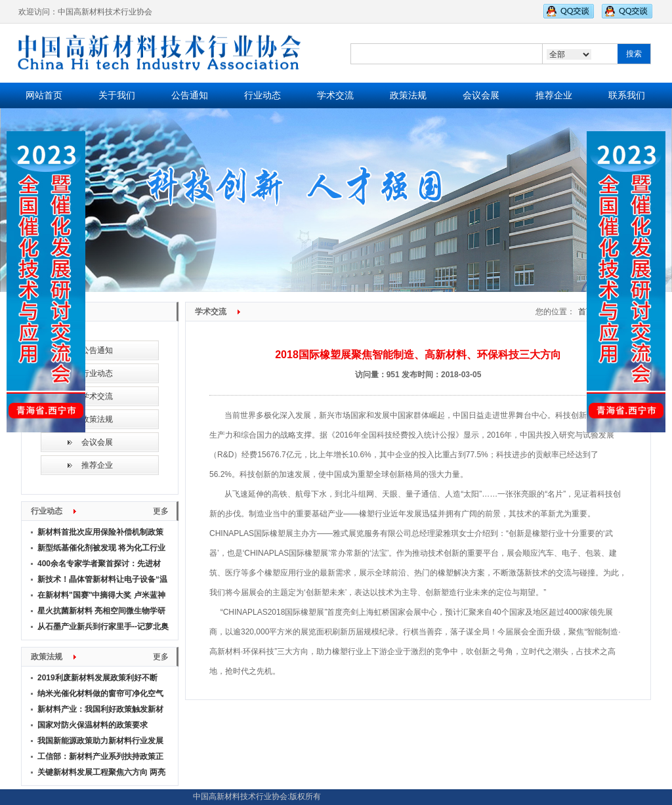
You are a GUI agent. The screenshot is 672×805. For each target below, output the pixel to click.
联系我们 (627, 95)
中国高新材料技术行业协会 (240, 797)
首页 (586, 312)
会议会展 (481, 95)
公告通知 (190, 95)
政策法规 (408, 95)
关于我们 (117, 95)
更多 (161, 511)
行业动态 (262, 95)
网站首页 (44, 95)
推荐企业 (554, 95)
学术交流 (335, 95)
